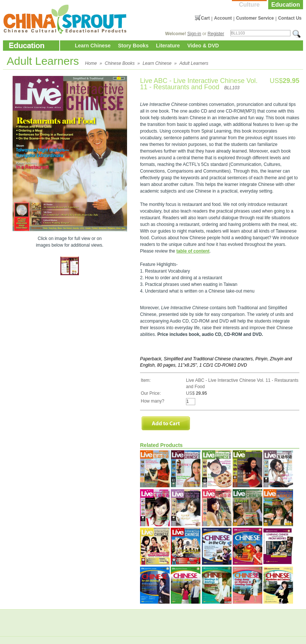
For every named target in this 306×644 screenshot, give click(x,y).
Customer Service (255, 18)
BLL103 (232, 88)
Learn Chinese (93, 46)
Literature (168, 46)
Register (216, 34)
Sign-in (194, 34)
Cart (205, 18)
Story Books (133, 46)
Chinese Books (120, 63)
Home (91, 63)
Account (223, 18)
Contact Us (290, 18)
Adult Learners (194, 63)
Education (285, 5)
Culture (249, 5)
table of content (193, 251)
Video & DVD (203, 46)
